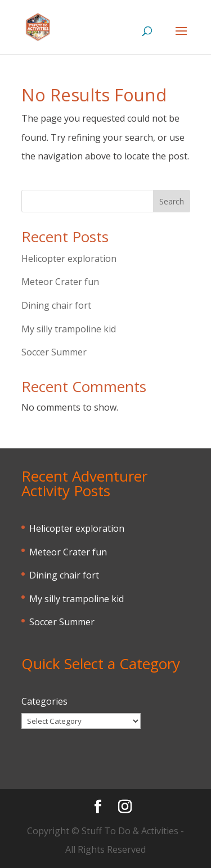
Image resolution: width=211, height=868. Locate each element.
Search (172, 201)
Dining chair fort (56, 305)
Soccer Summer (54, 352)
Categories (44, 701)
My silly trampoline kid (69, 329)
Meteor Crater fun (60, 282)
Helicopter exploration (69, 259)
